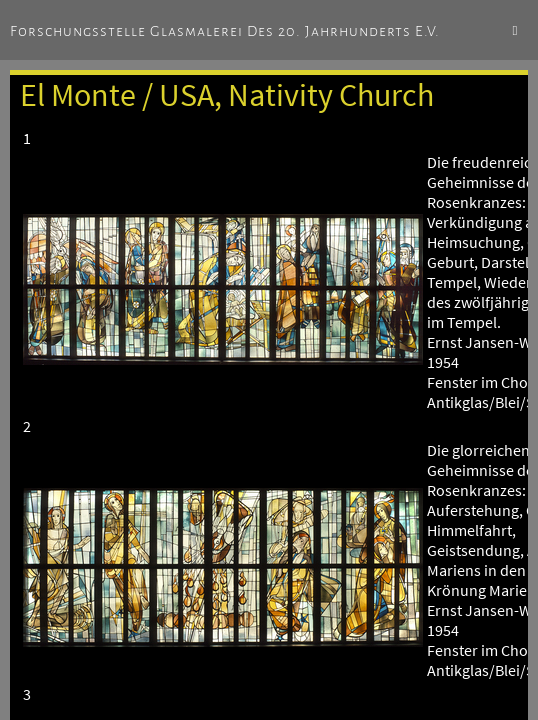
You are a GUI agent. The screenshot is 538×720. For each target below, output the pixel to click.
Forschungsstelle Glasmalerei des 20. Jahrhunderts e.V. (225, 31)
